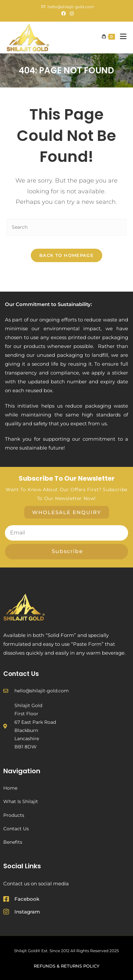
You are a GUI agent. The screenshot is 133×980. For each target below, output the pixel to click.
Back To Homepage (66, 255)
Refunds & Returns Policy (66, 966)
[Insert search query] (66, 227)
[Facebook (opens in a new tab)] (64, 13)
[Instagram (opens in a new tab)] (71, 13)
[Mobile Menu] (121, 37)
